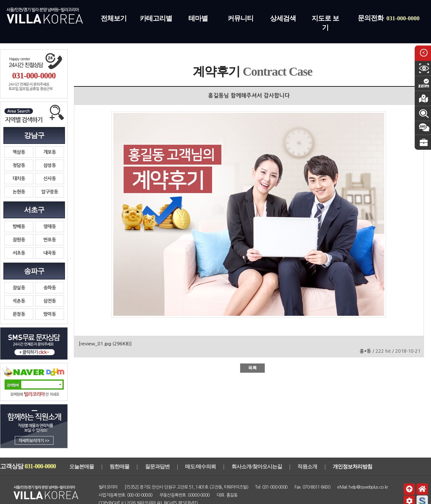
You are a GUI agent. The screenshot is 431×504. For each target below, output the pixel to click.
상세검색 (283, 18)
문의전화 (389, 18)
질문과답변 (157, 467)
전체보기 (114, 18)
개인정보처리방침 (352, 467)
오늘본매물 (82, 467)
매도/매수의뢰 (200, 467)
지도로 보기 (325, 23)
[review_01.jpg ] (105, 344)
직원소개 (307, 467)
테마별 (198, 18)
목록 (252, 368)
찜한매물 (119, 467)
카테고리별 (156, 18)
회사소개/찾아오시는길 (257, 467)
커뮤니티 (240, 18)
